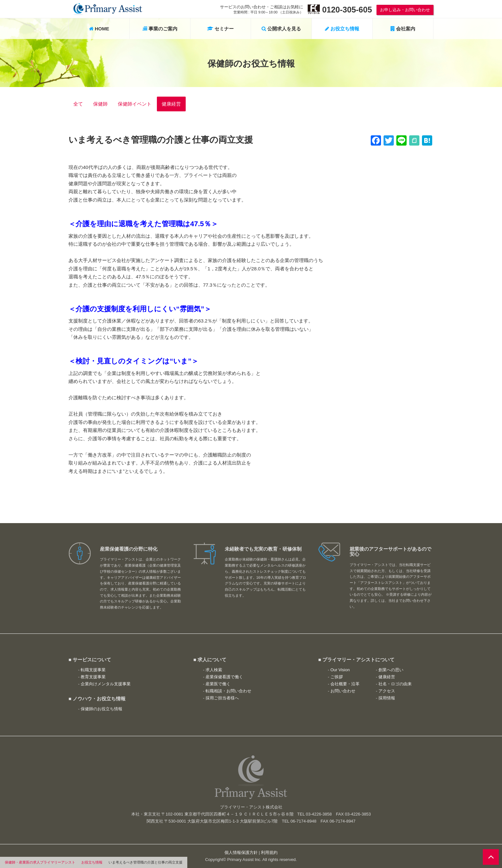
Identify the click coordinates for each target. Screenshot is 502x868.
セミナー (220, 29)
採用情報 (387, 698)
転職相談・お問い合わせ (228, 691)
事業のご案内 (160, 29)
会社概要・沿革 (345, 684)
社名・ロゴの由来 (395, 684)
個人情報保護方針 (241, 852)
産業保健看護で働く (224, 677)
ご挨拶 (337, 677)
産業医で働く (218, 684)
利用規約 (269, 852)
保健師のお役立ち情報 (101, 709)
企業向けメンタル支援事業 (106, 684)
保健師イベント (135, 104)
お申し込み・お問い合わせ (405, 10)
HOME (99, 29)
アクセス (387, 691)
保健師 (100, 104)
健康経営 (171, 104)
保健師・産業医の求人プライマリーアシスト (40, 862)
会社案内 (403, 29)
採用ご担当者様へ (222, 698)
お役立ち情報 (92, 862)
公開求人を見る (281, 29)
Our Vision (340, 670)
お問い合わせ (343, 691)
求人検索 (214, 670)
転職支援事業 (93, 670)
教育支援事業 (93, 677)
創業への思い (391, 670)
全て (78, 104)
